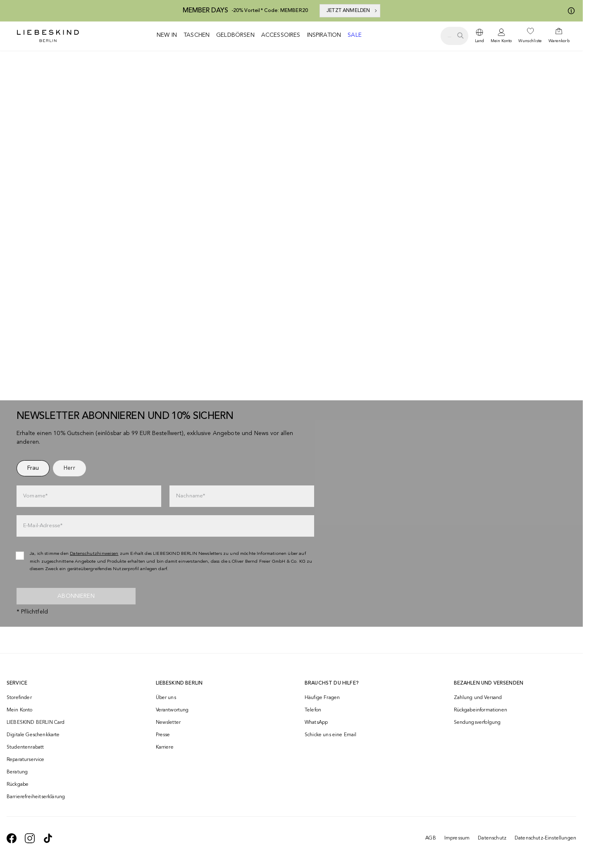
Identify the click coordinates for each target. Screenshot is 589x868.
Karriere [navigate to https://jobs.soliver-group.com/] (165, 747)
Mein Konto (501, 41)
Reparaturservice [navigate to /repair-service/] (26, 760)
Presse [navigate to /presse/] (163, 735)
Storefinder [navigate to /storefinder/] (19, 698)
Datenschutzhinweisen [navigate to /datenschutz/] (94, 554)
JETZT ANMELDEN (352, 11)
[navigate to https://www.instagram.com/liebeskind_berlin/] (30, 838)
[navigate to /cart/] (559, 36)
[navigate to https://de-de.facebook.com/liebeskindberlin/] (12, 838)
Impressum (457, 838)
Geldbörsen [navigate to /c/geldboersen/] (235, 35)
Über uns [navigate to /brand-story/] (166, 698)
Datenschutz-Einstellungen (545, 838)
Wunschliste (530, 41)
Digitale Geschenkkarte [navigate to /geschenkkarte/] (33, 735)
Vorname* (35, 496)
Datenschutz (492, 838)
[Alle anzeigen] (291, 180)
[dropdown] (479, 36)
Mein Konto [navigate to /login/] (20, 710)
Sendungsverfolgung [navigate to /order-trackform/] (477, 723)
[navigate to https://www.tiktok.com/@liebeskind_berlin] (48, 838)
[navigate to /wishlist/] (530, 36)
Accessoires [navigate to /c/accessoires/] (281, 35)
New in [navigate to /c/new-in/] (167, 35)
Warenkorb (559, 41)
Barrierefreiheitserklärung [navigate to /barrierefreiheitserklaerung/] (36, 797)
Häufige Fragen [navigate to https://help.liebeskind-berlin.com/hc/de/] (322, 698)
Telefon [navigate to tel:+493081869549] (313, 710)
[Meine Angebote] (570, 11)
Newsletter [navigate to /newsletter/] (168, 723)
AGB (430, 838)
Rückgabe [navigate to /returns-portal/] (18, 785)
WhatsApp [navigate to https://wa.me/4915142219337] (316, 723)
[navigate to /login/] (501, 36)
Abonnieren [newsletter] (76, 596)
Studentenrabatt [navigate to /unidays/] (25, 747)
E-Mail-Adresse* (43, 526)
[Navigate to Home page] (48, 36)
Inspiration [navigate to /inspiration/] (324, 35)
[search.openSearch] (454, 36)
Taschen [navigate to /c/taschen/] (197, 35)
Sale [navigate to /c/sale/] (355, 35)
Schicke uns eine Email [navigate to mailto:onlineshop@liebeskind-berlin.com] (331, 735)
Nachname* (191, 496)
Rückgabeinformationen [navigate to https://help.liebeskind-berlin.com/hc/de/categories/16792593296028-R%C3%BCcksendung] (480, 710)
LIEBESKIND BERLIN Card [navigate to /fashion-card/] (36, 723)
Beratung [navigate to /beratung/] (17, 772)
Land (479, 41)
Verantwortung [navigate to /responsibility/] (172, 710)
